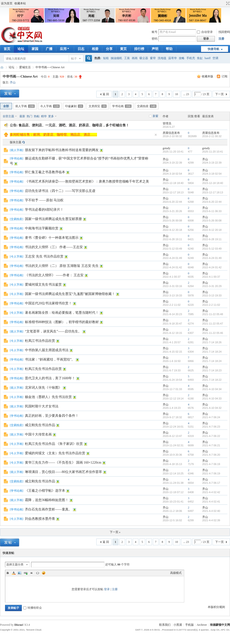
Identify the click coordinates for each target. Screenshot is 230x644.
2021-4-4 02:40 (211, 511)
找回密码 (224, 32)
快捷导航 (213, 49)
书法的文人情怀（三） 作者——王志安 (54, 247)
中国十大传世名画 (38, 434)
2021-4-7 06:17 (211, 483)
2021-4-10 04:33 (212, 399)
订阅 (224, 76)
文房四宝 (98, 106)
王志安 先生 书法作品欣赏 (44, 256)
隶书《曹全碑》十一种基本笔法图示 (52, 238)
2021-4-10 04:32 (212, 408)
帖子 (74, 59)
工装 (127, 58)
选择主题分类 (15, 564)
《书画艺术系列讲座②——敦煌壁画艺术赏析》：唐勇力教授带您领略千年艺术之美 (87, 181)
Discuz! (19, 625)
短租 (106, 58)
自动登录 (205, 32)
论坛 (21, 49)
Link (26, 573)
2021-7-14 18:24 (212, 352)
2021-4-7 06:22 (211, 436)
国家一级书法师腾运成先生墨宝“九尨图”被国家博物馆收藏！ (70, 294)
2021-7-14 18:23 (212, 370)
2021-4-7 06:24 (211, 417)
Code (38, 573)
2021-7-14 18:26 (212, 342)
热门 (29, 116)
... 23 (186, 94)
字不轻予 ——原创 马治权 (44, 200)
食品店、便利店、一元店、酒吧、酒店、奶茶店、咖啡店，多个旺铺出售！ (74, 125)
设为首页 (7, 3)
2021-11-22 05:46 (213, 333)
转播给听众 (33, 608)
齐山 (13, 82)
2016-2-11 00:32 (212, 136)
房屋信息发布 (171, 133)
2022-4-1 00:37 (211, 277)
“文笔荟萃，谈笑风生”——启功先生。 (53, 331)
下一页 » (115, 532)
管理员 (167, 123)
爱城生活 (25, 67)
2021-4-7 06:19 (211, 464)
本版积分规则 (216, 607)
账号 (155, 32)
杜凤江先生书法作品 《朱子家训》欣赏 (54, 444)
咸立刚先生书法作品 (40, 425)
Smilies (44, 573)
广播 (49, 49)
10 (177, 94)
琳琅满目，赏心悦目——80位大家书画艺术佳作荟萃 (63, 472)
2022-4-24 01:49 (212, 258)
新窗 (155, 116)
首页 (7, 49)
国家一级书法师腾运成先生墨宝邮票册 (53, 219)
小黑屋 (178, 625)
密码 (155, 39)
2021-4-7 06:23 (211, 427)
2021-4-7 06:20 (211, 455)
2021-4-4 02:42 (211, 492)
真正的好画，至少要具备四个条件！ (52, 416)
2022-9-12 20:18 (212, 230)
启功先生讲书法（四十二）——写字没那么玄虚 (60, 191)
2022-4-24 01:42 (212, 267)
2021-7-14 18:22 (212, 380)
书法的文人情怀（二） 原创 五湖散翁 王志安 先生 (62, 266)
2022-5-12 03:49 (212, 249)
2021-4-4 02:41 (211, 502)
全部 (6, 106)
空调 (215, 58)
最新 (22, 116)
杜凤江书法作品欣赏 (40, 341)
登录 (107, 589)
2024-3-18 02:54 (212, 174)
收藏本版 (208, 76)
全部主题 (8, 116)
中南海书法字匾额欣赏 (42, 228)
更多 (51, 116)
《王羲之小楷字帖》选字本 (45, 491)
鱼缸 (200, 58)
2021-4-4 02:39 (211, 520)
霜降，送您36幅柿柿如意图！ (47, 500)
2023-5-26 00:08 (212, 221)
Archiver (202, 625)
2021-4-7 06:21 (211, 445)
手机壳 (191, 58)
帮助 (169, 49)
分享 (109, 49)
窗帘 (153, 58)
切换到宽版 (227, 3)
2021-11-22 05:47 (213, 324)
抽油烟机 (116, 58)
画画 (135, 58)
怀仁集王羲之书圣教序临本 (45, 172)
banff (208, 58)
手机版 (190, 625)
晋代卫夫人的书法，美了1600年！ (50, 378)
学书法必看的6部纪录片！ (44, 210)
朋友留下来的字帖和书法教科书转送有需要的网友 (62, 150)
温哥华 (172, 58)
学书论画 (122, 106)
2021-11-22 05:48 (213, 314)
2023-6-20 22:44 (212, 202)
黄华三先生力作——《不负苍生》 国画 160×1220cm (63, 463)
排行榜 (139, 49)
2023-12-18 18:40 (213, 183)
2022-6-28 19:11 (212, 239)
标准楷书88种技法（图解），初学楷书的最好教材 (62, 322)
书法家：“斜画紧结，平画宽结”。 (50, 359)
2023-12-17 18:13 (213, 192)
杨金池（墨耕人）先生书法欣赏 (48, 397)
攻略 (182, 58)
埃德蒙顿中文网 (220, 625)
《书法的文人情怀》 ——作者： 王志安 (54, 275)
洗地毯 (162, 58)
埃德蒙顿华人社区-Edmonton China (2, 67)
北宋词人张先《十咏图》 (43, 388)
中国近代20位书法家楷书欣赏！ (48, 303)
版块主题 (16, 142)
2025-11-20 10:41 (213, 152)
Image (20, 573)
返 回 (106, 94)
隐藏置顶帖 (156, 135)
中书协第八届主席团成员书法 (47, 350)
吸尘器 (144, 58)
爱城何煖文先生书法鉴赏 (43, 285)
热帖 (37, 116)
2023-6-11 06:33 (212, 211)
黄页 (123, 49)
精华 (44, 116)
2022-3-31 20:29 (212, 286)
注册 (221, 39)
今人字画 (50, 106)
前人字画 (25, 106)
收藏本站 (20, 3)
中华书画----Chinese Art (50, 67)
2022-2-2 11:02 (211, 305)
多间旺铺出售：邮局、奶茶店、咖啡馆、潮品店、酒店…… (53, 135)
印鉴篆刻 (74, 106)
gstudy (167, 148)
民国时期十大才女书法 (42, 406)
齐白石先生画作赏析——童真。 (48, 509)
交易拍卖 (147, 106)
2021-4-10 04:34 (212, 389)
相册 (95, 49)
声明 (155, 49)
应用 (65, 49)
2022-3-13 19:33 (212, 295)
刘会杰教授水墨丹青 (40, 519)
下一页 (219, 94)
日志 (81, 49)
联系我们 (165, 625)
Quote (32, 573)
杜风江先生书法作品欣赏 (43, 369)
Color (14, 573)
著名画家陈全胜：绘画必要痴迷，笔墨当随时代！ (62, 313)
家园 (35, 49)
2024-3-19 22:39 (212, 163)
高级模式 (176, 573)
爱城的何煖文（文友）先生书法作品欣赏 (55, 453)
